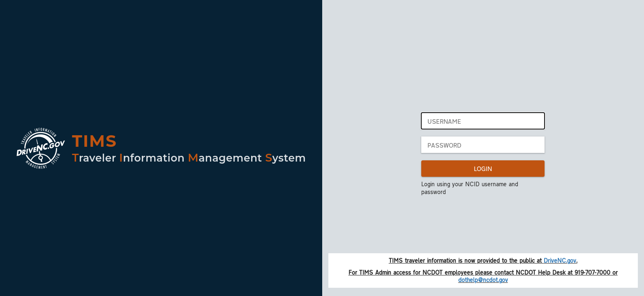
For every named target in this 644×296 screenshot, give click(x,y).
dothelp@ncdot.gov (483, 280)
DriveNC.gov (560, 260)
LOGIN (483, 168)
